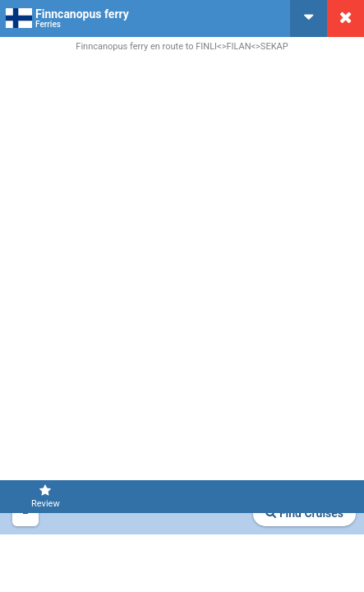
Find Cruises (304, 513)
